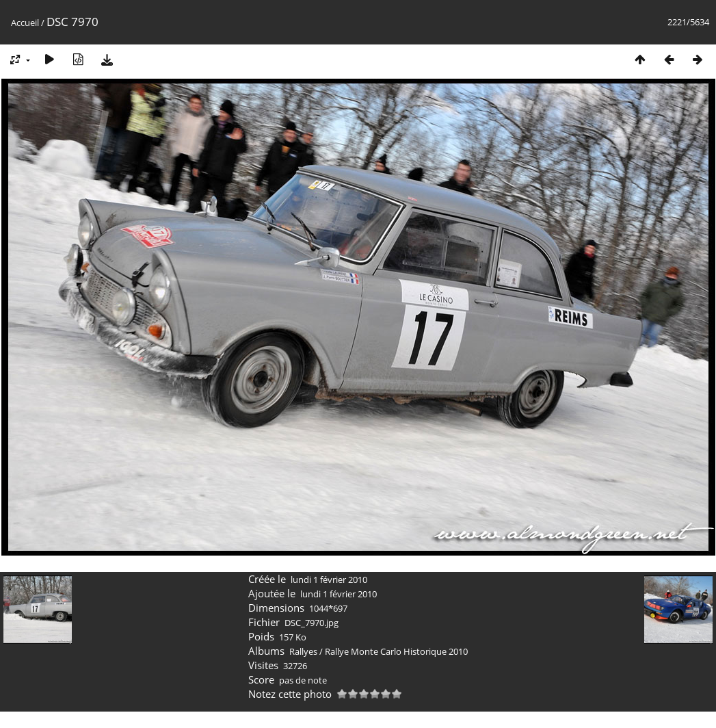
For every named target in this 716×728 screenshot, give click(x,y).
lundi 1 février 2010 (329, 580)
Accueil (25, 23)
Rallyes (303, 651)
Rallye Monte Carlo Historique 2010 (396, 651)
